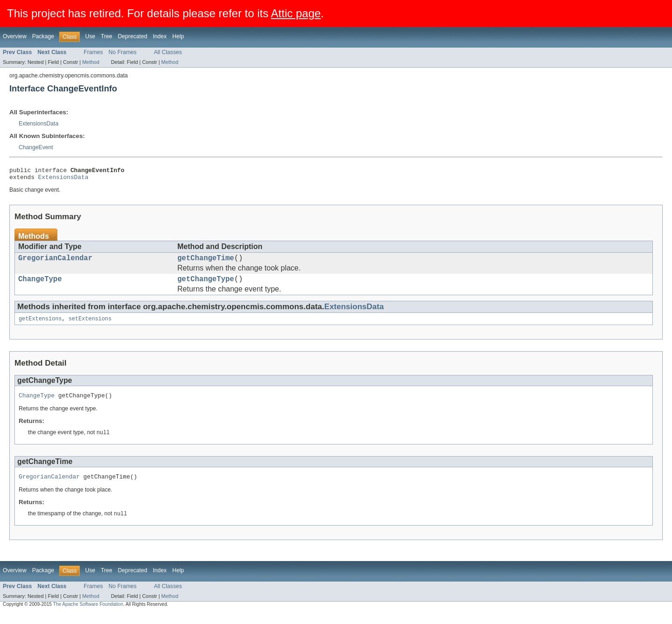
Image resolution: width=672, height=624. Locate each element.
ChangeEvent (36, 147)
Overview (15, 36)
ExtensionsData (38, 124)
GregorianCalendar (55, 262)
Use (90, 36)
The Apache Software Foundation (88, 615)
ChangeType (40, 285)
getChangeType (206, 285)
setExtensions (90, 326)
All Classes (168, 52)
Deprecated (133, 36)
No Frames (123, 52)
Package (43, 36)
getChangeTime (206, 262)
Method (91, 62)
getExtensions (40, 326)
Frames (93, 52)
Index (160, 36)
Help (178, 36)
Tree (107, 36)
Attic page (296, 13)
